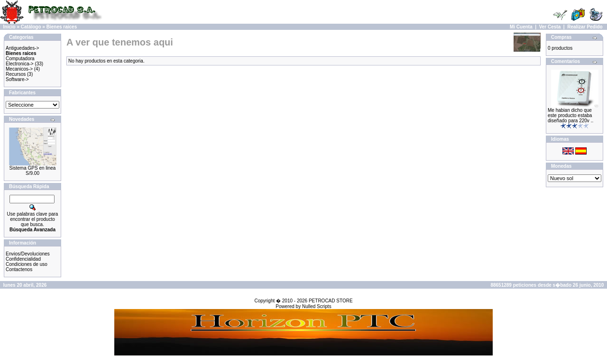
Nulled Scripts (317, 306)
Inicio (9, 27)
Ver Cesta (550, 27)
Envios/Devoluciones (28, 254)
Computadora (20, 59)
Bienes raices (62, 27)
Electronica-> (20, 64)
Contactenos (19, 269)
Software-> (17, 79)
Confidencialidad (23, 259)
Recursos (16, 74)
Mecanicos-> (19, 69)
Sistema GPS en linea (33, 168)
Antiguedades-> (22, 48)
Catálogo (31, 27)
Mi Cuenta (521, 27)
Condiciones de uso (27, 264)
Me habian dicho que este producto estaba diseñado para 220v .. (570, 115)
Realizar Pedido (585, 27)
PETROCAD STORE (331, 301)
